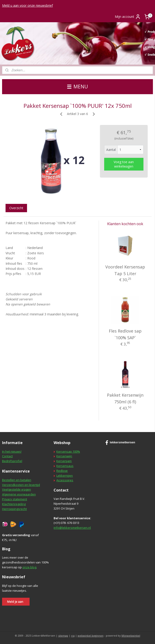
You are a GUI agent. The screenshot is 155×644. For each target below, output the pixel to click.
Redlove (62, 471)
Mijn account (128, 17)
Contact (7, 456)
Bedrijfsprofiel (12, 461)
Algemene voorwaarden (19, 494)
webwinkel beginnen (91, 636)
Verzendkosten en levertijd (21, 485)
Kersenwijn (64, 456)
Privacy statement (15, 499)
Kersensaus (65, 466)
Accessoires (65, 480)
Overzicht (16, 208)
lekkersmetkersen (120, 443)
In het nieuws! (12, 451)
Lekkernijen (65, 476)
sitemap (63, 636)
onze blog (29, 567)
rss (73, 636)
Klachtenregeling (14, 504)
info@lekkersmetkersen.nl (72, 528)
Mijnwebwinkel (131, 636)
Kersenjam (64, 461)
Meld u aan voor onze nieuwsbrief (27, 5)
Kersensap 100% (68, 451)
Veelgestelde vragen (17, 489)
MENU (78, 87)
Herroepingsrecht (14, 509)
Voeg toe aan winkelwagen (124, 164)
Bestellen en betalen (17, 480)
